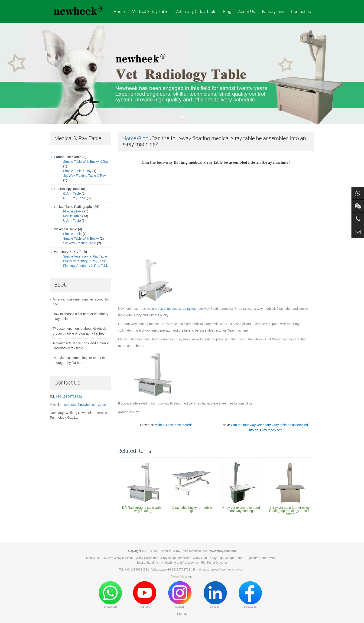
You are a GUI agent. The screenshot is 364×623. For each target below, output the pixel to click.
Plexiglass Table (65, 229)
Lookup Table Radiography (73, 207)
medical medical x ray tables (175, 309)
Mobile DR (93, 558)
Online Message (182, 576)
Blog (227, 11)
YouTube (145, 595)
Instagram (180, 595)
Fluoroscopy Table (67, 189)
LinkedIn (215, 595)
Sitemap (182, 614)
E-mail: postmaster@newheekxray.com (219, 569)
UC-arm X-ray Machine (118, 558)
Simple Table (72, 234)
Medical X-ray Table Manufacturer (184, 551)
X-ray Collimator (147, 558)
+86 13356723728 (69, 397)
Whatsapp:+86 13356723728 (171, 569)
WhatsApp (110, 595)
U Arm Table (72, 221)
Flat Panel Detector (214, 563)
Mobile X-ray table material (174, 425)
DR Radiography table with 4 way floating (143, 509)
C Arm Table (72, 193)
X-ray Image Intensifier (175, 558)
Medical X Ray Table (150, 11)
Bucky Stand (145, 563)
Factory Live (273, 11)
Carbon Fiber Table (68, 157)
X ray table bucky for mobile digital (192, 509)
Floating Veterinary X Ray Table (86, 266)
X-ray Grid (200, 558)
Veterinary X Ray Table (196, 11)
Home (119, 11)
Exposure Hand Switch (261, 558)
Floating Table (73, 211)
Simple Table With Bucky (81, 238)
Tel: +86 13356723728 (134, 569)
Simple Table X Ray (77, 171)
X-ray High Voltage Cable (226, 558)
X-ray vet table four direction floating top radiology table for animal (290, 511)
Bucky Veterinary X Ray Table (84, 261)
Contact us (301, 11)
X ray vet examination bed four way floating (241, 509)
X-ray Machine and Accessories (178, 563)
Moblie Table (72, 216)
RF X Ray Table (75, 198)
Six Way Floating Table (80, 243)
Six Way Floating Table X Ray (84, 176)
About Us (247, 11)
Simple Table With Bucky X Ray (86, 162)
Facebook (250, 595)
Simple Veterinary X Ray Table (85, 256)
